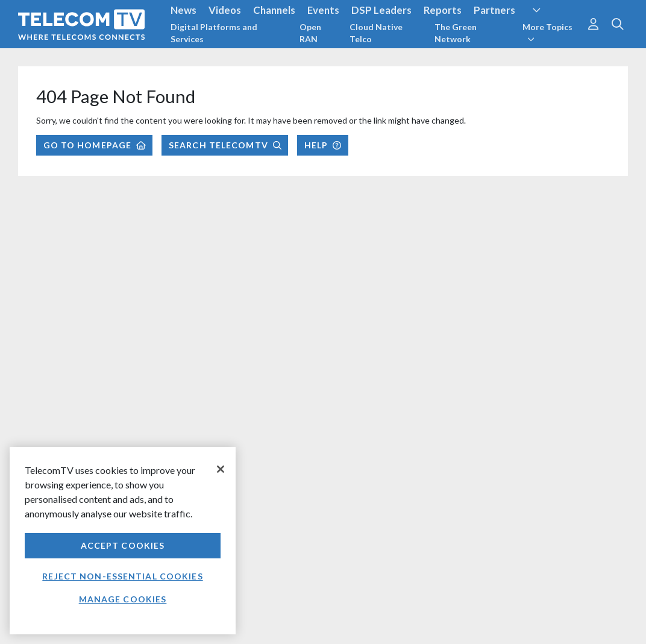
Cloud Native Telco (376, 33)
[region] (123, 541)
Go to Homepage (95, 145)
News (183, 10)
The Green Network (456, 33)
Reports (443, 10)
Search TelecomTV (225, 145)
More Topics (547, 33)
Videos (225, 10)
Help (323, 145)
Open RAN (310, 33)
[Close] (221, 469)
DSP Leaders (381, 10)
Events (323, 10)
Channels (274, 10)
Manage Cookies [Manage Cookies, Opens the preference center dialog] (123, 599)
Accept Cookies (123, 545)
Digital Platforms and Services (214, 33)
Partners (494, 10)
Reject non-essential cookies (122, 576)
